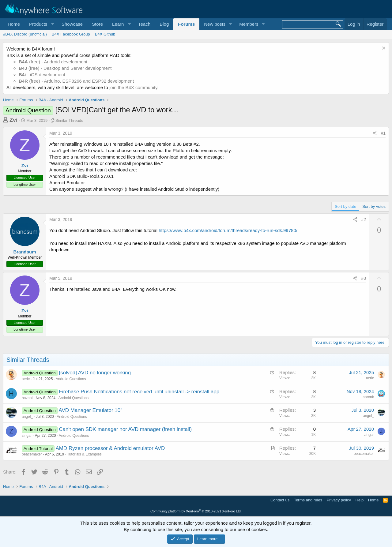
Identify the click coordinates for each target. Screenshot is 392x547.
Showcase (72, 24)
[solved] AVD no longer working (95, 373)
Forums (186, 24)
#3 (364, 278)
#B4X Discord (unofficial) (25, 34)
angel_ (27, 417)
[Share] (375, 133)
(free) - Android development (53, 62)
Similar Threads (69, 120)
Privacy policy (339, 500)
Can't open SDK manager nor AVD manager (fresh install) (125, 429)
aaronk (368, 397)
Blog (164, 24)
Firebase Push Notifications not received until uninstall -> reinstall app (139, 392)
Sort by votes (374, 206)
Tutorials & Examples (84, 454)
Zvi (13, 120)
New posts (215, 24)
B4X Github (105, 34)
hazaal (27, 398)
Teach (144, 24)
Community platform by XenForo (196, 511)
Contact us (280, 500)
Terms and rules (308, 500)
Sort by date (345, 206)
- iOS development (42, 75)
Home (14, 24)
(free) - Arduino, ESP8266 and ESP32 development (76, 81)
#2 (364, 219)
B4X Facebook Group (71, 34)
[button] (41, 24)
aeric (26, 379)
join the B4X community (133, 87)
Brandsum (24, 252)
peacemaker (32, 454)
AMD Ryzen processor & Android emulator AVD (110, 448)
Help (360, 500)
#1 (383, 133)
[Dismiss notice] (383, 49)
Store (97, 24)
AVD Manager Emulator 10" (90, 410)
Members (249, 24)
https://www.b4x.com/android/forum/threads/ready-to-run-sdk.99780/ (228, 230)
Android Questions (71, 379)
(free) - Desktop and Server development (65, 68)
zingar (27, 436)
